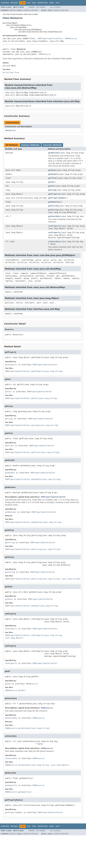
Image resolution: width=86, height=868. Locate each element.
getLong (52, 190)
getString (53, 206)
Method (35, 10)
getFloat (53, 178)
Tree (34, 3)
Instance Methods (30, 145)
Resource (10, 130)
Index (52, 3)
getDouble (53, 174)
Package (14, 3)
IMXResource (71, 38)
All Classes (55, 7)
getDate (52, 170)
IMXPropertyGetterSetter (50, 38)
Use (29, 3)
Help (58, 3)
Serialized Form (11, 72)
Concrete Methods (52, 145)
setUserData (54, 242)
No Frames (41, 7)
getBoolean (54, 153)
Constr (26, 10)
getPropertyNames (57, 198)
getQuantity (54, 202)
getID (51, 182)
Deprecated (43, 3)
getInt (51, 186)
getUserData (54, 216)
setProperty (54, 226)
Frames (32, 7)
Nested (12, 10)
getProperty (54, 194)
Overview (5, 3)
